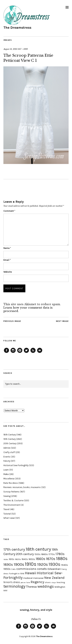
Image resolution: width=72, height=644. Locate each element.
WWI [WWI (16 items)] (5, 591)
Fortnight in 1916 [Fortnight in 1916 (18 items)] (17, 574)
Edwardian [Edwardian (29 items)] (54, 569)
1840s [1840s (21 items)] (25, 559)
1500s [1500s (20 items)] (38, 554)
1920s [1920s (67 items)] (42, 564)
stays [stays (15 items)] (54, 582)
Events (7, 457)
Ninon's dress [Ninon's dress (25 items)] (12, 582)
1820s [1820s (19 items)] (18, 559)
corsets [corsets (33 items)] (42, 569)
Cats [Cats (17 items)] (13, 569)
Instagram (13, 353)
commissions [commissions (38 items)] (26, 569)
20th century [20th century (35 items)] (25, 554)
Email (7, 260)
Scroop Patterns (11, 492)
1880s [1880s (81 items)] (62, 559)
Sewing (7, 496)
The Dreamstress (17, 28)
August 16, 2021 (10, 49)
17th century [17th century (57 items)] (14, 549)
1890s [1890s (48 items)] (8, 565)
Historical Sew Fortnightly (16, 465)
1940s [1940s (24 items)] (65, 565)
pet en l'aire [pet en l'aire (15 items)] (25, 582)
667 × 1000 (23, 49)
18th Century (10, 435)
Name (7, 248)
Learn (6, 470)
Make (6, 474)
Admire (7, 448)
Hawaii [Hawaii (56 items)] (31, 573)
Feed (33, 353)
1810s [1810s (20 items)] (12, 559)
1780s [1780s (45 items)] (60, 554)
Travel (6, 509)
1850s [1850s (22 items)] (32, 559)
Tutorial (7, 514)
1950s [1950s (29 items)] (7, 569)
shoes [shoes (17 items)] (48, 582)
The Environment (12, 505)
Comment (9, 211)
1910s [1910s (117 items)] (31, 564)
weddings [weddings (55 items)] (46, 586)
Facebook (6, 353)
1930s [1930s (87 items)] (54, 564)
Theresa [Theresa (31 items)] (31, 587)
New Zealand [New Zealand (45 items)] (54, 578)
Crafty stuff (9, 452)
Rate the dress (11, 483)
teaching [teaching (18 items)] (61, 582)
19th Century (10, 439)
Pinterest (20, 353)
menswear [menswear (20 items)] (38, 578)
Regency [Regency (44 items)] (37, 582)
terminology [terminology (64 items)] (14, 586)
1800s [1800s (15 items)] (6, 559)
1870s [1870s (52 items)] (51, 559)
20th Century (10, 443)
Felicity (7, 461)
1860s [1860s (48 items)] (41, 559)
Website (8, 272)
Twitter (26, 353)
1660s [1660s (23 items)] (45, 554)
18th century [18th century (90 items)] (38, 549)
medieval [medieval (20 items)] (28, 578)
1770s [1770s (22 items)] (52, 554)
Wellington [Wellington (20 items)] (60, 587)
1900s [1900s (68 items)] (19, 564)
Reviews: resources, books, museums (22, 487)
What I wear (9, 518)
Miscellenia (9, 479)
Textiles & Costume (13, 500)
